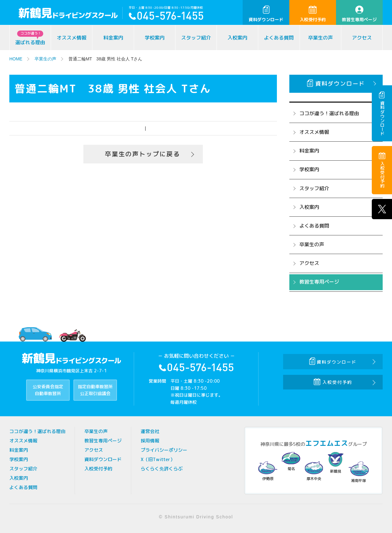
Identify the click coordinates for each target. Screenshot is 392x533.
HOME (16, 59)
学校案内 (155, 38)
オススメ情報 (72, 38)
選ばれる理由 (30, 38)
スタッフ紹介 (196, 38)
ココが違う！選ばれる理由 (329, 113)
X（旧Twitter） (158, 459)
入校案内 (237, 38)
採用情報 (150, 441)
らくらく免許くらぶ (162, 469)
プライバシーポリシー (164, 450)
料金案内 (113, 38)
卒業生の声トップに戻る (142, 154)
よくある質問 (279, 38)
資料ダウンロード (266, 14)
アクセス (362, 38)
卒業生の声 (320, 38)
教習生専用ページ (359, 14)
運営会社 (150, 431)
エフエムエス (327, 443)
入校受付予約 (313, 14)
